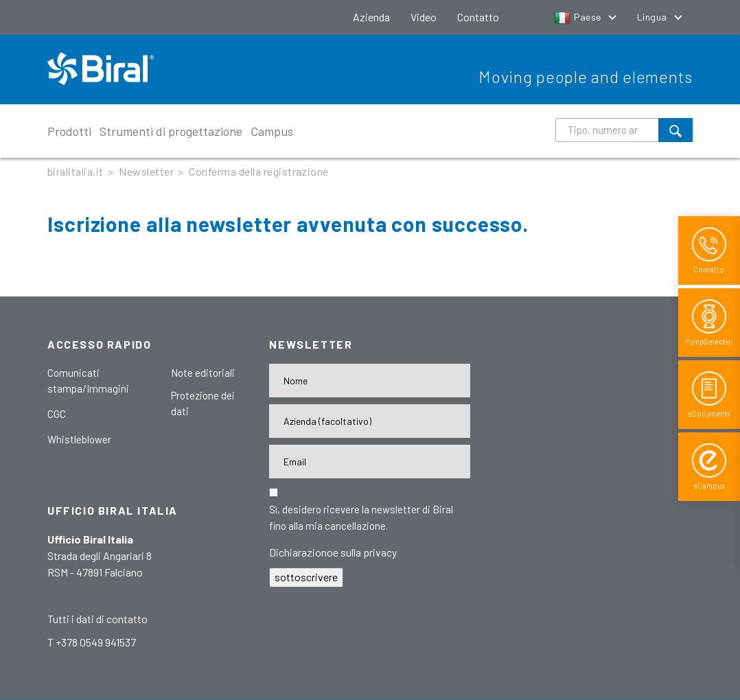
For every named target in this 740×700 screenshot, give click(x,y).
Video (424, 17)
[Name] (370, 381)
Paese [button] (579, 17)
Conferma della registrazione (258, 171)
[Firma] (370, 421)
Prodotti (69, 131)
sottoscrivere (306, 577)
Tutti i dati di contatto (97, 619)
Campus (272, 131)
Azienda (371, 17)
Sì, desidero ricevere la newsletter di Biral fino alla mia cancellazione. (361, 517)
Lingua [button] (653, 17)
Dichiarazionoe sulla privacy (333, 552)
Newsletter (146, 171)
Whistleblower (79, 439)
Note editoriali (203, 373)
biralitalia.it (76, 171)
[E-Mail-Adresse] (370, 462)
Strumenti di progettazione (171, 131)
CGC (57, 414)
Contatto (478, 17)
